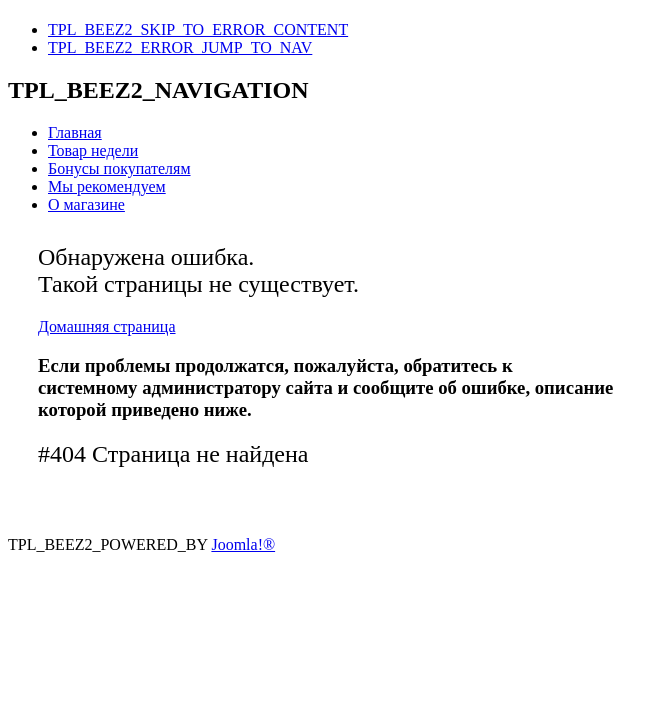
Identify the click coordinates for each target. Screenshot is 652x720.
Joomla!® (243, 544)
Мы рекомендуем (107, 186)
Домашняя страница (107, 326)
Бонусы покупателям (119, 168)
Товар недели (93, 150)
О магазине (86, 204)
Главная (75, 132)
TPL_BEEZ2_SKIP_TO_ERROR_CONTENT (198, 29)
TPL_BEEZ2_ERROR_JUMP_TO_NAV (180, 47)
